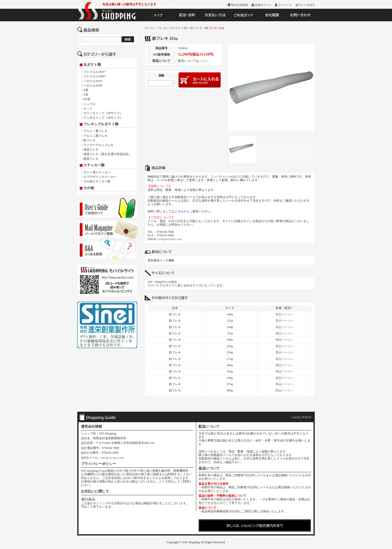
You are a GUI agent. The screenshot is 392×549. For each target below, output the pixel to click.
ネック (88, 109)
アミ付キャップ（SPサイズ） (103, 118)
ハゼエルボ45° (93, 81)
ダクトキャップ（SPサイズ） (103, 113)
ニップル (89, 104)
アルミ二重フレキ (95, 136)
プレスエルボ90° (95, 76)
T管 (86, 95)
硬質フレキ (91, 159)
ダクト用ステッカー (97, 172)
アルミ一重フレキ (95, 131)
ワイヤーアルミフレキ (98, 145)
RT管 (87, 99)
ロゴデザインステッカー (100, 177)
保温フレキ (91, 150)
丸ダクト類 (92, 65)
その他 (89, 188)
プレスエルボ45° (95, 72)
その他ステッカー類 (97, 181)
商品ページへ (284, 314)
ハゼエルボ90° (93, 86)
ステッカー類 (94, 165)
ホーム (149, 28)
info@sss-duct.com (170, 239)
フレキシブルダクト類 (101, 124)
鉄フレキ (89, 140)
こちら (203, 61)
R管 (86, 90)
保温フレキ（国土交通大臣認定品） (107, 154)
